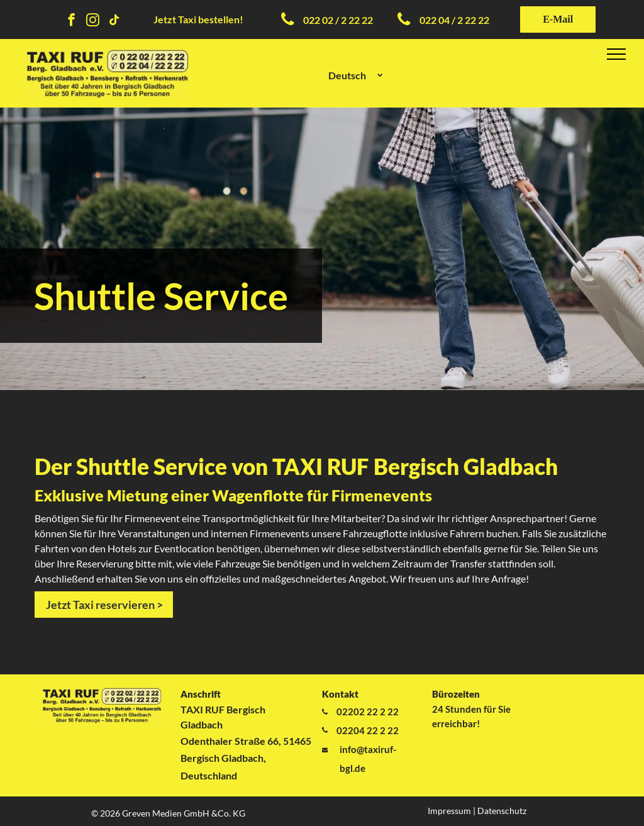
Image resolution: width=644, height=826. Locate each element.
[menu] (616, 54)
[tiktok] (114, 21)
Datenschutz (502, 811)
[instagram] (93, 21)
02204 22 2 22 (368, 730)
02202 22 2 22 (368, 712)
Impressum (449, 811)
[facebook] (71, 21)
